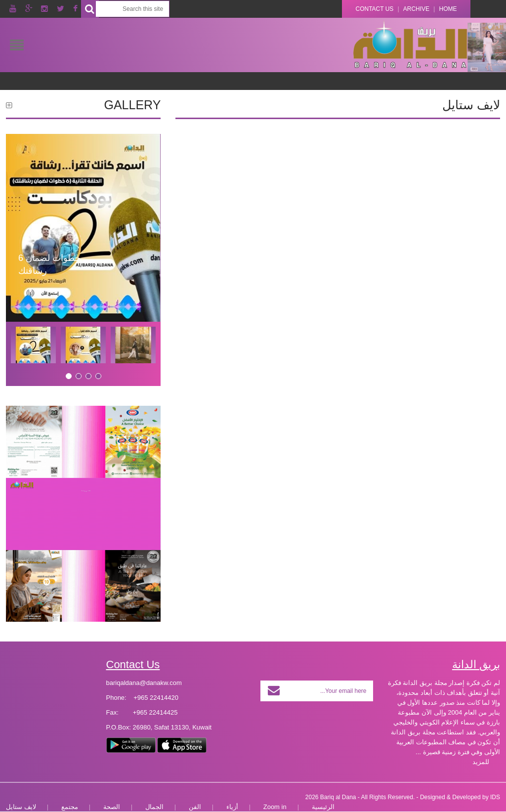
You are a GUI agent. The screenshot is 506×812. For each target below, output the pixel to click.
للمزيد (481, 762)
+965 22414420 (156, 698)
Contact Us (374, 9)
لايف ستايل (21, 807)
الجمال (154, 807)
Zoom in (275, 807)
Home (448, 9)
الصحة (112, 807)
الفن (195, 807)
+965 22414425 (155, 712)
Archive (416, 9)
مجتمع (70, 807)
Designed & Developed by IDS (460, 797)
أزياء (232, 807)
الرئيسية (323, 807)
